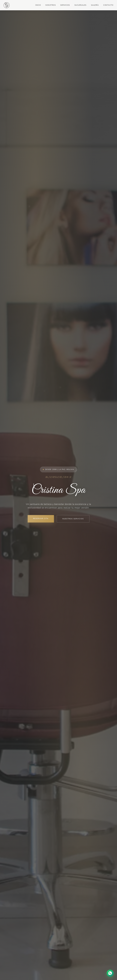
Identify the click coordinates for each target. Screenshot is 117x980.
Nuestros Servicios (73, 519)
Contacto (108, 5)
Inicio (38, 5)
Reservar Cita (41, 518)
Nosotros (51, 5)
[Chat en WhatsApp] (110, 973)
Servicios (65, 5)
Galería (95, 5)
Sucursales (80, 5)
